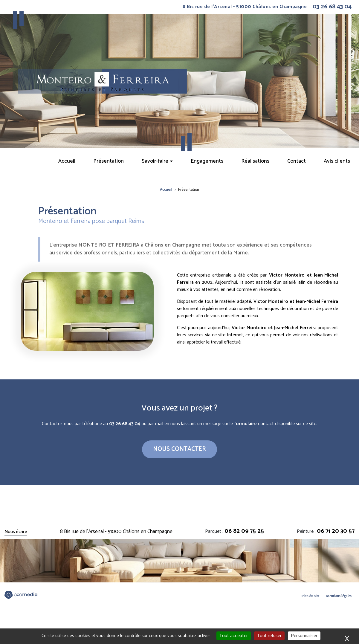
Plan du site (310, 596)
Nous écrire (16, 532)
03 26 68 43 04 (332, 7)
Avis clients (337, 161)
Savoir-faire (155, 161)
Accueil (67, 161)
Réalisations (255, 161)
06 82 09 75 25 (244, 531)
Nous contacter (179, 449)
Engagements (207, 161)
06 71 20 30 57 (336, 531)
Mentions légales (339, 596)
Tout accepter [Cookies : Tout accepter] (234, 636)
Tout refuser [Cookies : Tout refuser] (269, 636)
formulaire (245, 424)
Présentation (109, 161)
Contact (297, 161)
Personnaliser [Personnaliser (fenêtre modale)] (304, 636)
